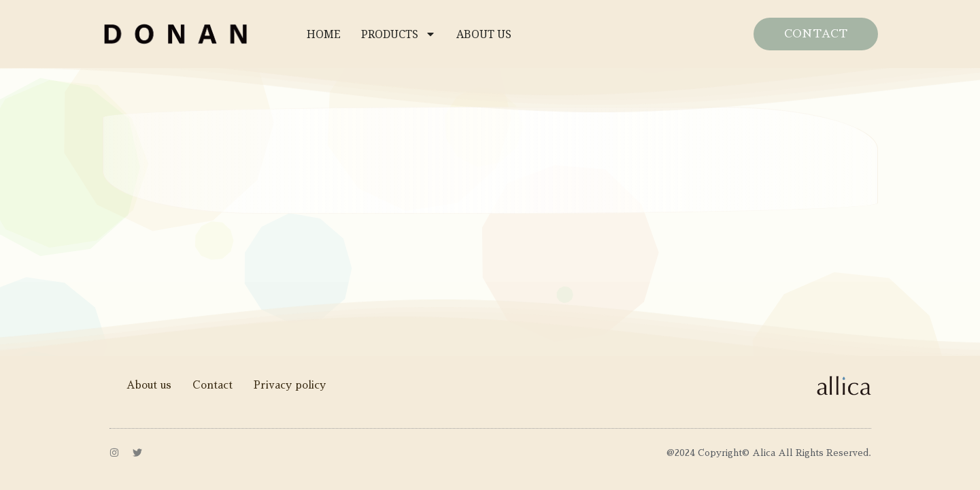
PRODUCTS (399, 34)
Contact (213, 385)
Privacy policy (290, 385)
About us (149, 385)
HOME (324, 34)
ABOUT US (484, 34)
